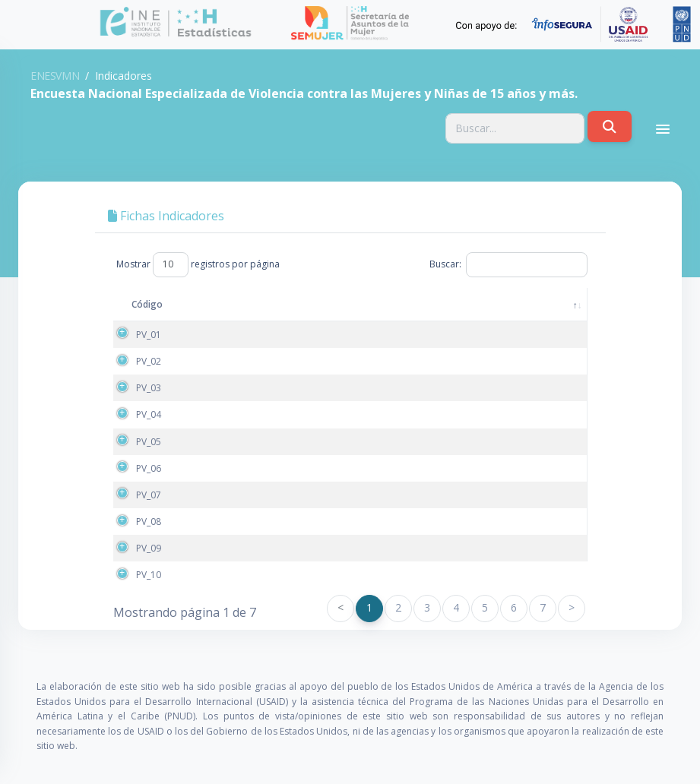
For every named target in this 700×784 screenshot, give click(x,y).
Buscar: (508, 264)
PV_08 (149, 522)
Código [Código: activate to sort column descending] (147, 304)
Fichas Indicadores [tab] (166, 216)
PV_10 (149, 575)
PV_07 (149, 495)
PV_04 (149, 414)
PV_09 (149, 548)
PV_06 (149, 468)
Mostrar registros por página (198, 264)
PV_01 (149, 335)
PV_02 (149, 361)
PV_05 (149, 442)
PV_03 (149, 388)
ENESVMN (55, 76)
